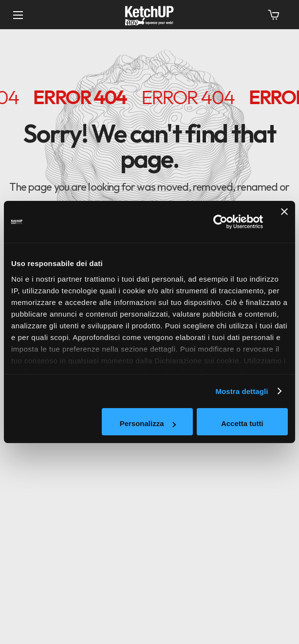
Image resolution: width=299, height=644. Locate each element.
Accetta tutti (242, 423)
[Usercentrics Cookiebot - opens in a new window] (220, 222)
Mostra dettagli (242, 391)
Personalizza (148, 423)
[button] (274, 15)
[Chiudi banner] (284, 222)
